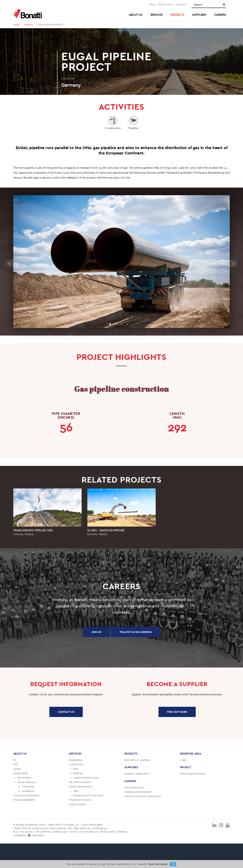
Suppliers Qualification (137, 774)
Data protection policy (193, 774)
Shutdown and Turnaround (88, 795)
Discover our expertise (137, 760)
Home (16, 25)
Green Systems (77, 804)
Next (234, 263)
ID (14, 760)
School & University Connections (143, 796)
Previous (9, 263)
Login (183, 760)
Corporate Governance (26, 795)
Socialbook (28, 791)
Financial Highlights (24, 800)
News (152, 4)
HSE (15, 764)
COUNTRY (68, 79)
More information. (158, 864)
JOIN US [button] (96, 632)
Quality (17, 769)
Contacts (181, 4)
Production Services (80, 800)
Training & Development (138, 792)
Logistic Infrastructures (86, 778)
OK (173, 864)
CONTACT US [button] (66, 712)
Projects (29, 25)
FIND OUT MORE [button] (177, 712)
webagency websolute (28, 835)
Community (28, 786)
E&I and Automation (80, 782)
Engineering (75, 760)
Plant (76, 769)
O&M (76, 791)
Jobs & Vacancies (134, 787)
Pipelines (78, 773)
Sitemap (123, 832)
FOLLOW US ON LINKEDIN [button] (136, 632)
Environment (24, 778)
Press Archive (166, 4)
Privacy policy (108, 832)
